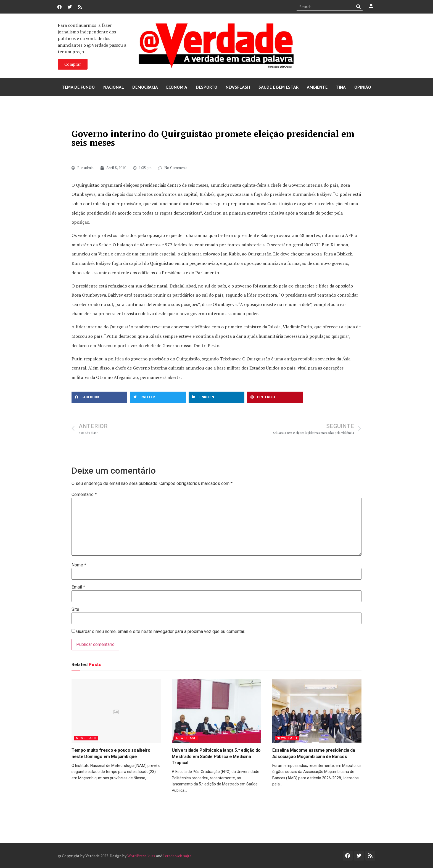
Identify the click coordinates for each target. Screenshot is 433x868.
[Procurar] (359, 7)
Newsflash (238, 87)
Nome (79, 565)
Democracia (145, 87)
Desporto (207, 87)
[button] (99, 397)
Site (75, 610)
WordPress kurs (141, 856)
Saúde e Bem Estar (278, 87)
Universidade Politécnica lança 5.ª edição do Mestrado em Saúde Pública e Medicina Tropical (216, 756)
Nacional (114, 87)
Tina (341, 87)
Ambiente (317, 87)
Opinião (363, 87)
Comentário (84, 495)
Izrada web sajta (177, 856)
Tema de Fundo (78, 87)
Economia (177, 87)
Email (78, 587)
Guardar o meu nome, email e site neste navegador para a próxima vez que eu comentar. (161, 632)
